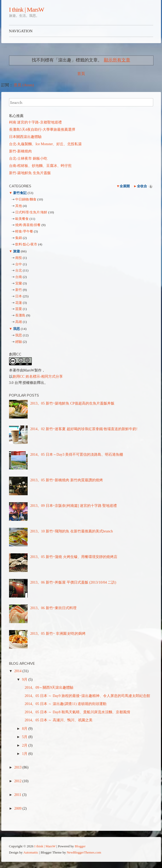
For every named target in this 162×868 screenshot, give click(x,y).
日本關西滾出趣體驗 (25, 137)
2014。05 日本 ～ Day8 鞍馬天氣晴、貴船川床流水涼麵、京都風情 (77, 712)
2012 (18, 781)
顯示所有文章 (117, 60)
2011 (18, 795)
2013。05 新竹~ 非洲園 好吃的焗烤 (58, 634)
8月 (25, 729)
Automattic (31, 852)
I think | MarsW (27, 10)
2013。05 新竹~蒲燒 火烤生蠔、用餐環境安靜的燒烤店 (74, 557)
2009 (18, 808)
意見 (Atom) (24, 85)
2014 (18, 671)
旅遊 (17, 251)
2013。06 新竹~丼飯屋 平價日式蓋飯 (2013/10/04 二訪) (73, 582)
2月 (25, 745)
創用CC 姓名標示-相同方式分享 (38, 377)
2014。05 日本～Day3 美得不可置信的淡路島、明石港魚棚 (77, 455)
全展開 (125, 186)
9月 (25, 680)
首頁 (81, 74)
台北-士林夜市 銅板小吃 (28, 158)
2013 (18, 767)
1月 (25, 754)
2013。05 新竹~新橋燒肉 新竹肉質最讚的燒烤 (67, 480)
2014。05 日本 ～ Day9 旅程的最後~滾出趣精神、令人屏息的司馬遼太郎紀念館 (87, 696)
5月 (25, 737)
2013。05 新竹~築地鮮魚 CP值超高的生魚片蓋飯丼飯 (72, 403)
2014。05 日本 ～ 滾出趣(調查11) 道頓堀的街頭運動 (65, 704)
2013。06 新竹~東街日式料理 (53, 608)
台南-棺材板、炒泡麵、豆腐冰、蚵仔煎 (40, 166)
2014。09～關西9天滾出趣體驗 (49, 688)
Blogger (80, 846)
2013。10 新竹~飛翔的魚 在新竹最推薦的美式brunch (71, 531)
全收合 (142, 186)
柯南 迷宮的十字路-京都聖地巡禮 (35, 122)
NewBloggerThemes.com (84, 852)
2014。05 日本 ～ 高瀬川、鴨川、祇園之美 (59, 720)
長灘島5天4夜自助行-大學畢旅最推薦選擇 (42, 130)
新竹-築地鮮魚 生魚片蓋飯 (30, 173)
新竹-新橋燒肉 (21, 151)
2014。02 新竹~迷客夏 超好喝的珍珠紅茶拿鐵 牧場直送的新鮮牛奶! (84, 429)
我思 (17, 329)
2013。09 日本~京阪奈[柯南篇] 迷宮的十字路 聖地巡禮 (74, 506)
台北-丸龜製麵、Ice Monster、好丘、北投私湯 (45, 144)
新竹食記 (20, 193)
